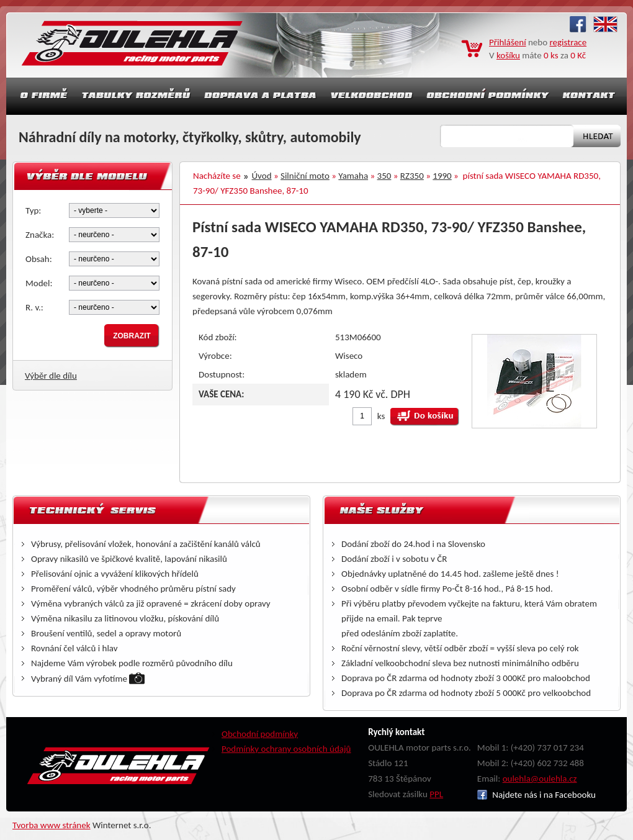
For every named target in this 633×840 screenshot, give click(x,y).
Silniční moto (305, 176)
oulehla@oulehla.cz (540, 779)
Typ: (33, 210)
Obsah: (39, 259)
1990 (442, 176)
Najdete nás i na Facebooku (536, 795)
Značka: (40, 235)
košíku (508, 55)
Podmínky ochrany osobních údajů (286, 749)
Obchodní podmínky (260, 734)
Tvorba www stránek (52, 825)
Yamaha (353, 176)
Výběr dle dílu (51, 376)
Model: (39, 283)
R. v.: (34, 307)
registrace (568, 42)
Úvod (262, 176)
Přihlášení (508, 42)
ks (381, 416)
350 (384, 176)
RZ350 (412, 176)
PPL (436, 794)
